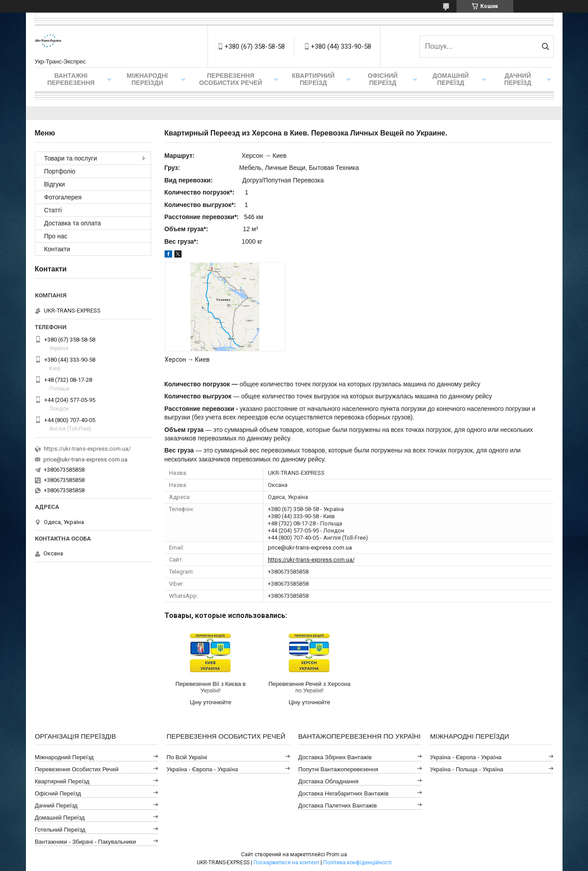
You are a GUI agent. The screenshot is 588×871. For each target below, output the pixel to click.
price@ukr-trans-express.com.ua (310, 548)
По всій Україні (187, 757)
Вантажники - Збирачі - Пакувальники (85, 842)
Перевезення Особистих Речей (231, 79)
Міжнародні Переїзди (147, 79)
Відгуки (55, 184)
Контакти (57, 249)
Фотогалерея (63, 197)
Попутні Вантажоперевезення (338, 769)
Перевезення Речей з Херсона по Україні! (309, 687)
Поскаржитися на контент (286, 863)
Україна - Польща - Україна (467, 769)
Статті (53, 210)
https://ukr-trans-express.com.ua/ (311, 560)
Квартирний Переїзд (62, 781)
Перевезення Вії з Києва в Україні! (210, 687)
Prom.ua (337, 854)
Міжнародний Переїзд (64, 757)
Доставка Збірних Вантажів (335, 757)
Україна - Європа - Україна (202, 769)
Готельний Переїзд (60, 830)
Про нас (56, 236)
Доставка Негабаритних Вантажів (343, 793)
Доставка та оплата (73, 223)
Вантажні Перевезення (71, 79)
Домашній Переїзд (451, 79)
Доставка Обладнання (328, 781)
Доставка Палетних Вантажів (338, 805)
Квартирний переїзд (313, 79)
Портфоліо (60, 171)
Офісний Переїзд (58, 793)
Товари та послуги (71, 158)
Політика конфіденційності (357, 863)
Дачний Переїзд (518, 79)
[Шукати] (546, 47)
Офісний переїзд (383, 79)
